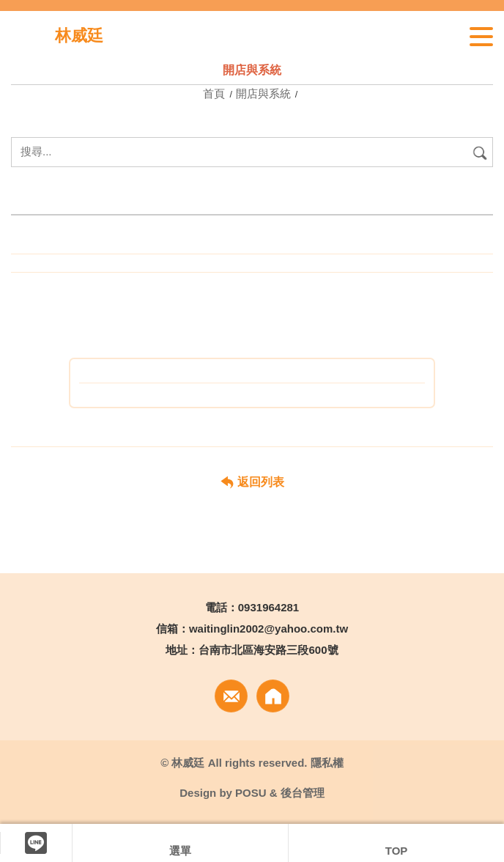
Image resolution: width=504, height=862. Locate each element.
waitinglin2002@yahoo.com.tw (268, 629)
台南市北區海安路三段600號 (268, 650)
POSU (251, 793)
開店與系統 (263, 93)
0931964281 (268, 607)
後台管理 (303, 793)
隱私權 (327, 763)
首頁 (215, 93)
